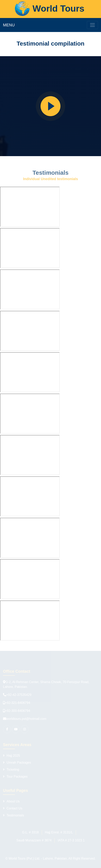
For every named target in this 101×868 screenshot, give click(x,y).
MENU (9, 25)
